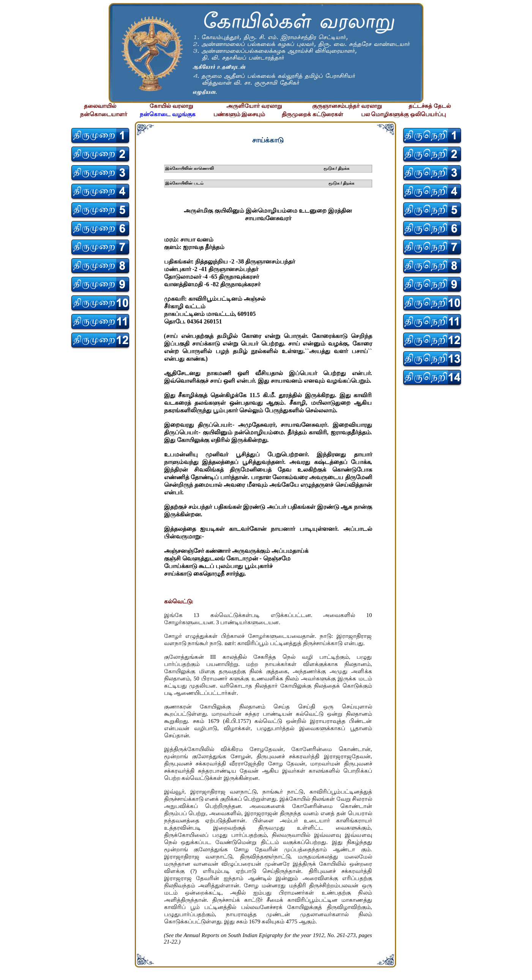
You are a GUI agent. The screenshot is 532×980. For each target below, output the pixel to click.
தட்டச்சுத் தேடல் (430, 106)
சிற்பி (10, 973)
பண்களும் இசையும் (239, 114)
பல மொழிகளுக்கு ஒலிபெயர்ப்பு (404, 114)
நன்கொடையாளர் (104, 114)
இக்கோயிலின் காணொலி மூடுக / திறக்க (257, 168)
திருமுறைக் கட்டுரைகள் (313, 114)
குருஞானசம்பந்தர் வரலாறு (347, 106)
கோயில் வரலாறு (171, 106)
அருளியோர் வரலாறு (254, 106)
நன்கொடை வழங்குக (168, 114)
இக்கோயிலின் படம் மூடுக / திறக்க (260, 183)
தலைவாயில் (100, 106)
